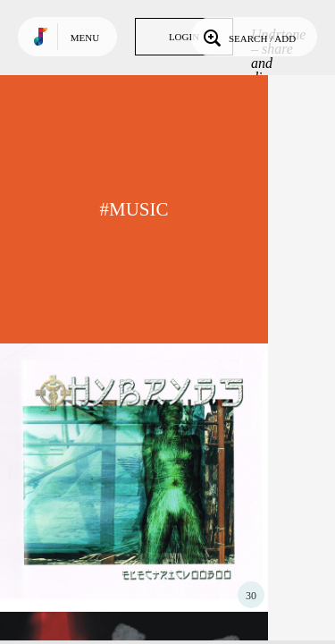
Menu (85, 38)
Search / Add (248, 37)
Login (184, 37)
